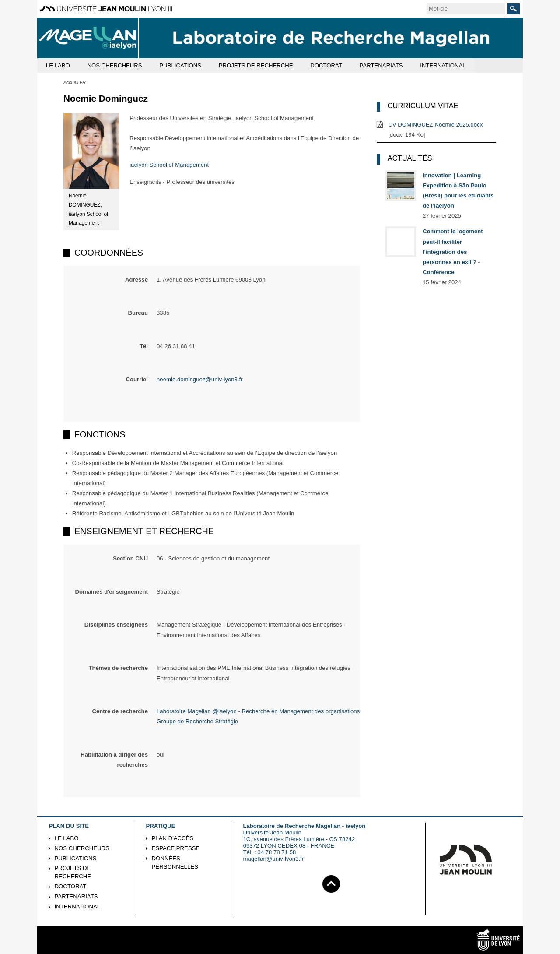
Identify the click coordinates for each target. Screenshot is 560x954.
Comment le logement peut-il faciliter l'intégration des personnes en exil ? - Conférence (453, 252)
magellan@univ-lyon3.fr (273, 859)
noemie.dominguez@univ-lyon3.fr (200, 379)
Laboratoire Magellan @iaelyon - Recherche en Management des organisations (258, 711)
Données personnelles (175, 862)
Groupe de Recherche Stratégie (197, 721)
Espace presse (176, 848)
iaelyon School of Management (169, 165)
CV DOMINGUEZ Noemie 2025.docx (435, 125)
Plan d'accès (173, 838)
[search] (466, 9)
